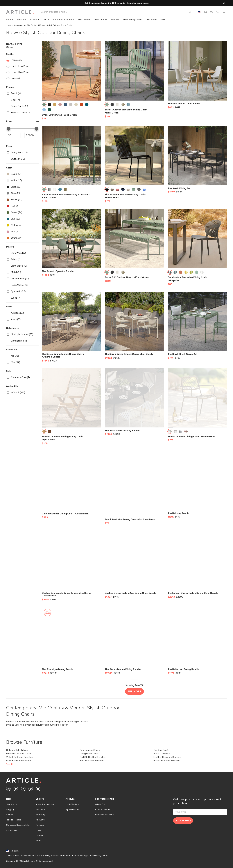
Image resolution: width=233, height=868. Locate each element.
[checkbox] (22, 94)
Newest (16, 78)
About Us (40, 820)
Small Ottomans (162, 754)
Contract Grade (103, 810)
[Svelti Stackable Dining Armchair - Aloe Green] (134, 481)
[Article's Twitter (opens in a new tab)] (31, 789)
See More (134, 691)
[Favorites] (218, 12)
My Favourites (72, 810)
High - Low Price (20, 66)
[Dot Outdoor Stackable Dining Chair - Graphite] (197, 239)
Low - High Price (20, 72)
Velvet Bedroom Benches (20, 757)
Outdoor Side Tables (17, 750)
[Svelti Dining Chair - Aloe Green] (72, 71)
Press (38, 830)
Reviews (40, 825)
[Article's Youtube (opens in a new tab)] (38, 789)
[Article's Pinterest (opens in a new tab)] (16, 789)
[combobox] (199, 12)
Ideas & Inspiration (45, 804)
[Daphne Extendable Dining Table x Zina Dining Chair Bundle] (72, 564)
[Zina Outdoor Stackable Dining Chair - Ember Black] (134, 156)
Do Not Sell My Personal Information (53, 856)
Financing (40, 815)
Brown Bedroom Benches (167, 761)
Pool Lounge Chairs (90, 750)
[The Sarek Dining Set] (197, 158)
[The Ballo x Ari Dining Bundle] (197, 639)
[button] (206, 12)
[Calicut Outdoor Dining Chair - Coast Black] (72, 481)
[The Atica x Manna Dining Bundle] (134, 639)
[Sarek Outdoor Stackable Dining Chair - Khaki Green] (134, 71)
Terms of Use (13, 856)
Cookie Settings (80, 856)
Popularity (17, 60)
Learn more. (143, 3)
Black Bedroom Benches (19, 761)
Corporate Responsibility (18, 825)
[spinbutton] (14, 135)
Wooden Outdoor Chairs (19, 754)
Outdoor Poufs (161, 750)
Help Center (12, 804)
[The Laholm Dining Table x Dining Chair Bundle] (197, 563)
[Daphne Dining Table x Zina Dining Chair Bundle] (134, 563)
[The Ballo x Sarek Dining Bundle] (134, 400)
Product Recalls (13, 820)
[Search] (114, 12)
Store (38, 841)
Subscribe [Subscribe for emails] (184, 821)
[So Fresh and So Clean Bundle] (197, 73)
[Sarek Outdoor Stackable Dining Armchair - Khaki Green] (72, 156)
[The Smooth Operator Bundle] (72, 241)
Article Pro (100, 804)
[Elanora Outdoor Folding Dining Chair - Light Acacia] (72, 398)
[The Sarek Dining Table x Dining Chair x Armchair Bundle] (72, 325)
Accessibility (95, 856)
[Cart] (224, 12)
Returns (10, 815)
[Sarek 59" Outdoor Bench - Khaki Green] (134, 239)
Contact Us (11, 830)
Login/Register (72, 804)
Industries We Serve (105, 815)
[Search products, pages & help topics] (189, 12)
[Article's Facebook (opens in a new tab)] (23, 789)
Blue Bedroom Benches (92, 761)
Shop (106, 856)
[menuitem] (10, 20)
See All (10, 764)
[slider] (9, 129)
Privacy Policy (27, 856)
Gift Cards (41, 810)
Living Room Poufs (89, 754)
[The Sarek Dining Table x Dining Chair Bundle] (134, 324)
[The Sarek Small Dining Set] (197, 324)
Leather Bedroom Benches (168, 757)
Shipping (10, 810)
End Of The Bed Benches (93, 757)
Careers (40, 836)
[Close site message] (224, 3)
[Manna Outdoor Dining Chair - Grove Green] (197, 398)
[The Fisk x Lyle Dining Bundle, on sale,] (72, 639)
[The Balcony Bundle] (197, 483)
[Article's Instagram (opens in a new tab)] (8, 789)
